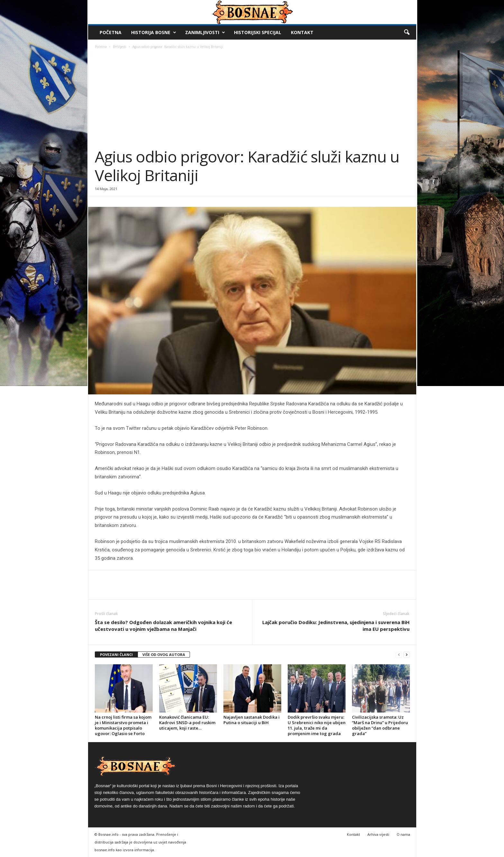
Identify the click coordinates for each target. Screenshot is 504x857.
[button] (407, 32)
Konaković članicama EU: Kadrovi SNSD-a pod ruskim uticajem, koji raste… (187, 723)
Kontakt (302, 32)
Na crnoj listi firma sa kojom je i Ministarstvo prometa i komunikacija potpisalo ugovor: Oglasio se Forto (123, 725)
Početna (111, 32)
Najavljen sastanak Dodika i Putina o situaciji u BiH (252, 720)
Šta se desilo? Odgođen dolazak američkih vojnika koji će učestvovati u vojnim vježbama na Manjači (163, 626)
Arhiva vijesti (378, 834)
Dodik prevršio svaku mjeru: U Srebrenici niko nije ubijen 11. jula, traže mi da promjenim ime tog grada (317, 725)
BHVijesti (120, 47)
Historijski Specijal (258, 32)
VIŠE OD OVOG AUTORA (164, 654)
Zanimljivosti (205, 32)
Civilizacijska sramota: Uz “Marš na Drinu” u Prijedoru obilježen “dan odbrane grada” (380, 725)
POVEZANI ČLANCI (116, 654)
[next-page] (407, 655)
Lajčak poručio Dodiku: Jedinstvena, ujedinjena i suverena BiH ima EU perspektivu (336, 626)
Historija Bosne (154, 32)
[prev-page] (399, 655)
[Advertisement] (252, 99)
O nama (403, 834)
